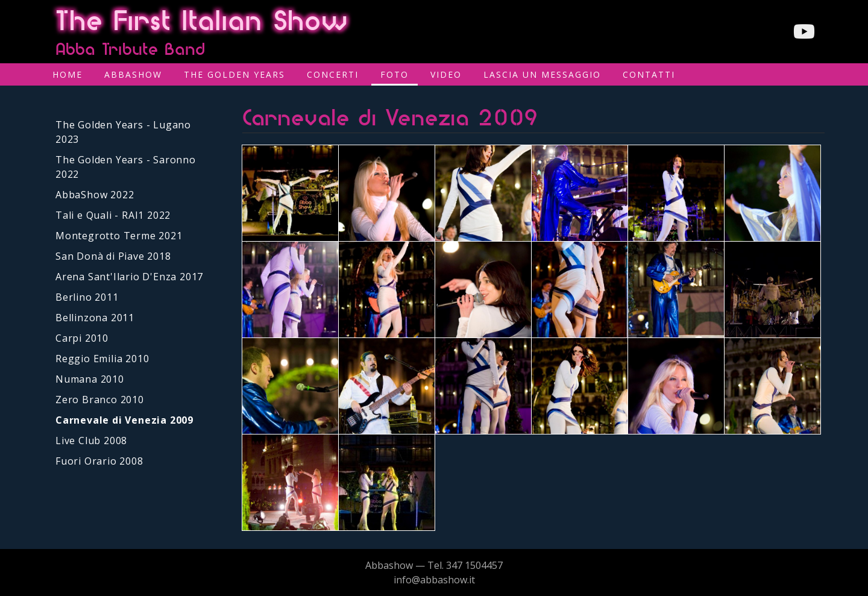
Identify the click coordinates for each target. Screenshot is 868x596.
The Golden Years (234, 74)
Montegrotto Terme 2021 (119, 236)
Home (68, 74)
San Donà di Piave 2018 (113, 256)
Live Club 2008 (91, 441)
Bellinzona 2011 (95, 318)
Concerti (333, 74)
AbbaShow (133, 74)
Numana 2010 (90, 379)
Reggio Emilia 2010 (102, 359)
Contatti (649, 74)
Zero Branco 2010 (100, 400)
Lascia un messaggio (542, 74)
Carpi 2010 (82, 338)
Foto (395, 74)
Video (446, 74)
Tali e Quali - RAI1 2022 (113, 215)
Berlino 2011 (87, 297)
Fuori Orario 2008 (99, 461)
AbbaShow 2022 (95, 195)
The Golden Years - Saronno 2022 (126, 167)
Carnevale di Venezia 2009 (124, 420)
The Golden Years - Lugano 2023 (123, 132)
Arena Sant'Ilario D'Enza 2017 (129, 277)
